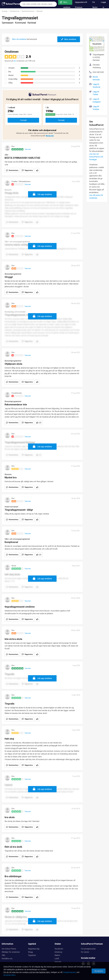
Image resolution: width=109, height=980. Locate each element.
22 (15, 61)
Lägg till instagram (97, 101)
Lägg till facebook (97, 86)
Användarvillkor (9, 975)
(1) (40, 423)
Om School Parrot (9, 949)
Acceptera (99, 971)
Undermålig (13, 79)
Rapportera (29, 170)
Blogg (30, 952)
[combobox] (38, 4)
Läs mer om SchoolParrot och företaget (96, 157)
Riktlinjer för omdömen (11, 952)
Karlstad (40, 11)
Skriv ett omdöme (19, 39)
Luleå (57, 959)
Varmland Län (15, 11)
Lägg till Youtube (96, 108)
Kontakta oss (7, 959)
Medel (11, 75)
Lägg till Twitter (96, 93)
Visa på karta (97, 44)
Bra (10, 72)
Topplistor (32, 955)
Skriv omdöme (69, 39)
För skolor (85, 952)
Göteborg (58, 952)
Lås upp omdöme (45, 194)
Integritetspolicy (70, 972)
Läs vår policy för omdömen (96, 197)
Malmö (57, 955)
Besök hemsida (96, 78)
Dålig (10, 83)
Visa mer (28, 149)
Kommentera (14, 170)
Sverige (5, 11)
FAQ (3, 955)
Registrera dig (34, 949)
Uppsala (58, 962)
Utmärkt (11, 68)
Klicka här (50, 136)
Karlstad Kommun (28, 11)
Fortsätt (23, 120)
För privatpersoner (88, 949)
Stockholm (59, 949)
